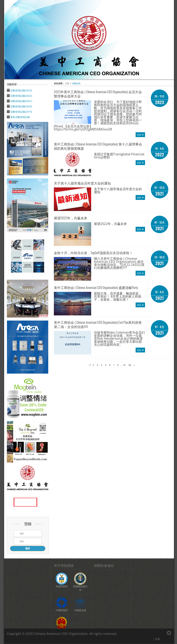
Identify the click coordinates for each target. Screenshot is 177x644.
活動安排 (76, 83)
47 (125, 365)
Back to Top (169, 633)
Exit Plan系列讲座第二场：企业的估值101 (98, 324)
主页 (67, 83)
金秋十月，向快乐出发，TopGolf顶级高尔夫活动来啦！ (93, 253)
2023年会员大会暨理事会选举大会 (98, 94)
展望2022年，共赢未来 (71, 218)
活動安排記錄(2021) (21, 101)
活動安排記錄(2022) (21, 96)
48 (130, 365)
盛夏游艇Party (96, 287)
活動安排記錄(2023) (21, 90)
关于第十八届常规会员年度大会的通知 (82, 183)
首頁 (158, 639)
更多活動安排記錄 (20, 117)
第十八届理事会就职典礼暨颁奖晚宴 (98, 146)
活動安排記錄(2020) (21, 106)
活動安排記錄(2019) (21, 112)
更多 (140, 135)
